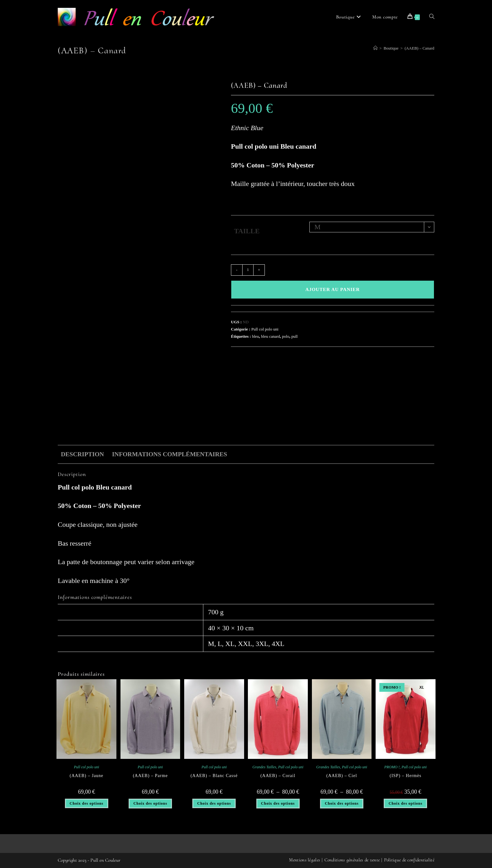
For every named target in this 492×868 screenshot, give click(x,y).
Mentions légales (305, 860)
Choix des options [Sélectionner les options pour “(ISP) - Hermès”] (405, 803)
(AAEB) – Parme (150, 776)
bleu (255, 336)
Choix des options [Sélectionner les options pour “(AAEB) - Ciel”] (342, 803)
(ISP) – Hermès (406, 776)
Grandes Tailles (265, 767)
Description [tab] (82, 454)
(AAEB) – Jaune (86, 776)
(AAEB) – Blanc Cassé (214, 776)
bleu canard (270, 336)
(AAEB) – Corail (278, 776)
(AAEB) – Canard (419, 48)
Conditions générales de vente (352, 860)
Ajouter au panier (332, 289)
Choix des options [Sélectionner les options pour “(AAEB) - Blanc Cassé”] (214, 803)
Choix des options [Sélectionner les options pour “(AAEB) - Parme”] (150, 803)
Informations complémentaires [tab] (170, 454)
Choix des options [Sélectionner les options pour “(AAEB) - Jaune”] (87, 803)
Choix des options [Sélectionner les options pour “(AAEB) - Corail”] (278, 803)
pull (294, 336)
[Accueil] (375, 48)
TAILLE (247, 231)
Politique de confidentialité (409, 860)
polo (286, 336)
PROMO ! (392, 767)
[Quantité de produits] (248, 270)
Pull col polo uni (265, 329)
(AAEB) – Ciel (342, 776)
